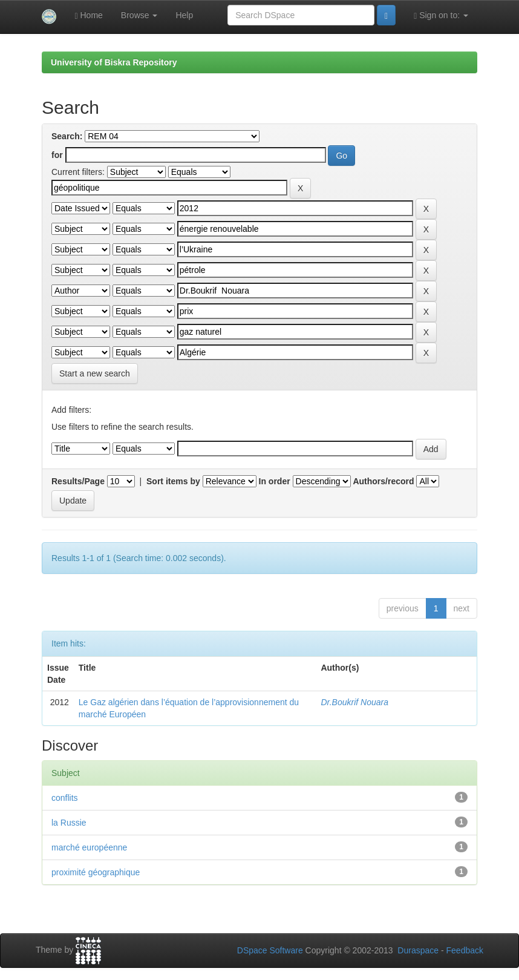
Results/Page (78, 481)
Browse (139, 15)
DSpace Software (270, 950)
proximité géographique (96, 872)
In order (275, 481)
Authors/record (383, 481)
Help (184, 15)
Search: (67, 136)
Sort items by (173, 481)
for (57, 155)
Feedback (465, 950)
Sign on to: (441, 15)
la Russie (69, 823)
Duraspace (418, 950)
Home (88, 15)
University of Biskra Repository (114, 62)
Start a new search (95, 373)
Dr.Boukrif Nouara (354, 702)
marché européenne (89, 847)
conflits (65, 798)
